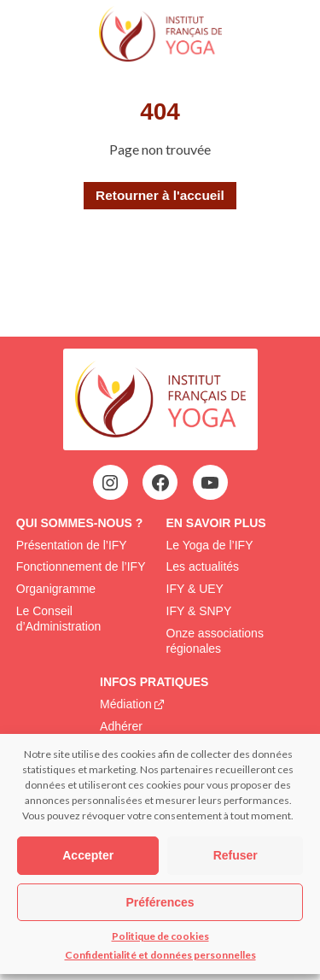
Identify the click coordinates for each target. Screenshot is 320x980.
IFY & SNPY (199, 611)
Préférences (160, 902)
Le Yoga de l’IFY (210, 545)
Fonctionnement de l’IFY (81, 566)
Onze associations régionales (215, 641)
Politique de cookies (160, 936)
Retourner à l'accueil (160, 195)
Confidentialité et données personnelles (160, 955)
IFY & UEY (195, 589)
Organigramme (56, 589)
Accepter (88, 855)
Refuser (236, 855)
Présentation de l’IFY (72, 545)
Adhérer (121, 726)
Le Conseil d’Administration (59, 619)
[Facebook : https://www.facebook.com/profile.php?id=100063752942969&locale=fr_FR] (160, 483)
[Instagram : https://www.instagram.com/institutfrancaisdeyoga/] (110, 483)
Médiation (126, 704)
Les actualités (203, 566)
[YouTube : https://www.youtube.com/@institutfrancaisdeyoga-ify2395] (210, 483)
